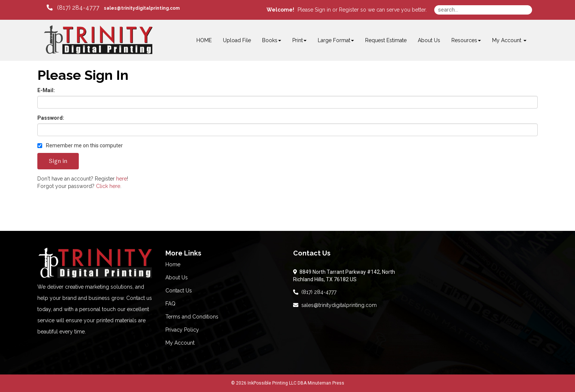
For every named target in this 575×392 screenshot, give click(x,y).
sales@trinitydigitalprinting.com (335, 305)
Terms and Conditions (192, 317)
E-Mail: (46, 90)
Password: (51, 118)
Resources (466, 40)
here (122, 179)
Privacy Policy (182, 330)
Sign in (323, 10)
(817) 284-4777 (315, 292)
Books (272, 40)
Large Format (336, 40)
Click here (108, 186)
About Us (429, 40)
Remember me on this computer (80, 145)
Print (299, 40)
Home (173, 264)
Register (349, 10)
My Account (180, 343)
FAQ (170, 304)
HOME (204, 40)
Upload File (237, 40)
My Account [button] (509, 40)
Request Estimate (386, 40)
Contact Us (179, 291)
